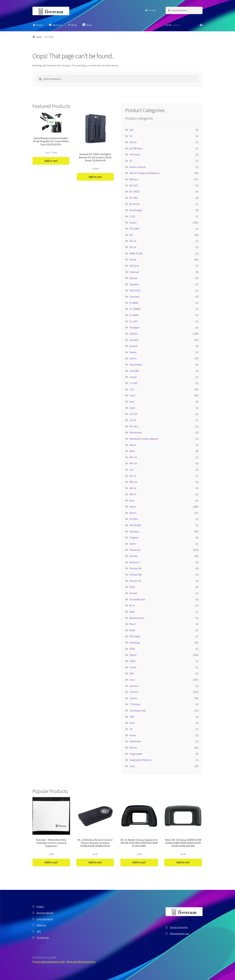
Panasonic (135, 550)
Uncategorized (138, 710)
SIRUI (133, 661)
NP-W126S (135, 525)
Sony (132, 680)
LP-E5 (133, 420)
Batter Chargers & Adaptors (145, 173)
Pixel (132, 587)
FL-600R (134, 303)
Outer (133, 544)
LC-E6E (133, 383)
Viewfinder (135, 741)
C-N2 (132, 216)
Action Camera (138, 167)
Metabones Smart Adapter (144, 439)
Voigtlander (136, 754)
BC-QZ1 (134, 185)
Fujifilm (134, 334)
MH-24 (133, 463)
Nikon (133, 507)
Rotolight (135, 636)
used (132, 723)
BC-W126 (134, 204)
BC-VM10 (134, 192)
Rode (132, 630)
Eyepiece (134, 284)
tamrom (134, 686)
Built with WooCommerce (81, 962)
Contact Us (43, 937)
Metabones (136, 432)
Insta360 (134, 371)
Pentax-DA (135, 568)
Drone (133, 259)
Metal (133, 445)
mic (131, 470)
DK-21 (133, 241)
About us (41, 925)
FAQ (39, 931)
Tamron (134, 692)
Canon (133, 223)
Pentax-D (135, 562)
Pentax (133, 556)
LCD (132, 389)
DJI (131, 235)
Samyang (135, 643)
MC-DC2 (134, 426)
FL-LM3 (133, 321)
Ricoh (133, 624)
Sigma (133, 655)
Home (39, 37)
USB (132, 717)
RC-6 (132, 605)
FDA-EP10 (135, 290)
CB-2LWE (134, 229)
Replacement (137, 618)
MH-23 (133, 457)
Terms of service (179, 927)
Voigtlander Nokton (140, 760)
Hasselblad (136, 365)
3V (131, 136)
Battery (134, 179)
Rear (132, 612)
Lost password (45, 919)
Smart (133, 667)
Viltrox (133, 748)
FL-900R (134, 315)
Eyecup (133, 278)
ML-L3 (133, 476)
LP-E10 (133, 414)
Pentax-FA (135, 581)
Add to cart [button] (51, 161)
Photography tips (180, 933)
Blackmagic (136, 210)
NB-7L (133, 494)
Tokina (133, 698)
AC (131, 161)
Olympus (134, 531)
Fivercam (134, 297)
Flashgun (135, 327)
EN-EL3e (134, 266)
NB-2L (133, 488)
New (132, 500)
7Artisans (135, 154)
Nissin (133, 513)
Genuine (134, 340)
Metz (132, 451)
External (134, 272)
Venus (133, 735)
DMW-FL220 (136, 253)
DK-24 (133, 247)
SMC (132, 673)
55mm (133, 142)
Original (134, 537)
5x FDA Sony (136, 148)
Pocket (133, 593)
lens (132, 402)
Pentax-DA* (136, 575)
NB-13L (134, 482)
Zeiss (132, 766)
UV (131, 729)
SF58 (132, 649)
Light (132, 408)
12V (131, 130)
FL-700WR (135, 309)
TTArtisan (135, 704)
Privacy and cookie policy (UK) (49, 962)
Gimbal (133, 346)
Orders (40, 906)
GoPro (133, 358)
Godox (133, 352)
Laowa (133, 377)
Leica (132, 395)
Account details (45, 913)
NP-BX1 (134, 519)
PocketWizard (137, 599)
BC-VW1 (134, 198)
